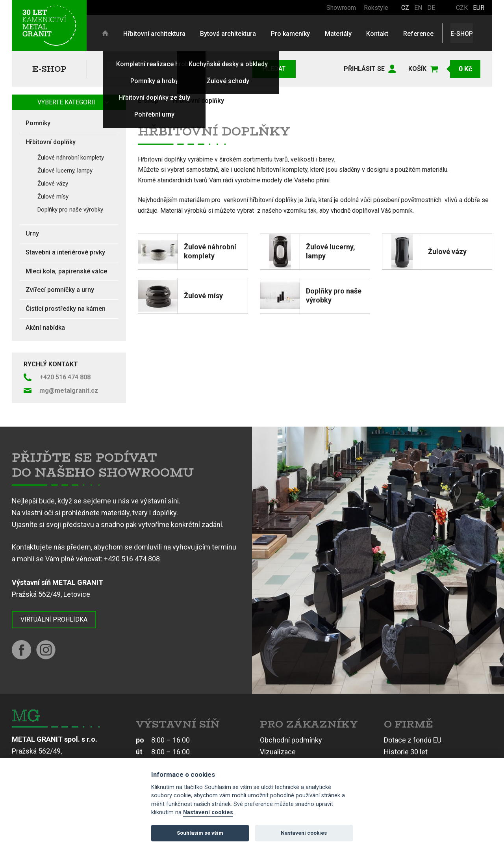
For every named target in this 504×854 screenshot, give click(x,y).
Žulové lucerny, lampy (65, 171)
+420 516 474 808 (132, 559)
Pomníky (38, 123)
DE (431, 8)
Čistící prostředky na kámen (66, 309)
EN (418, 8)
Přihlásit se (364, 69)
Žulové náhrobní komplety (71, 158)
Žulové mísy (53, 197)
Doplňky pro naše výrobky (70, 210)
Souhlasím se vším (200, 833)
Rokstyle (376, 8)
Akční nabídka (45, 328)
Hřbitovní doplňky (198, 101)
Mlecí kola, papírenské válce (66, 271)
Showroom (341, 8)
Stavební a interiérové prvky (65, 252)
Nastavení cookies (208, 812)
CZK (462, 8)
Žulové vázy (53, 184)
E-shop (49, 69)
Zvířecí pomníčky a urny (60, 290)
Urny (32, 233)
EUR (479, 8)
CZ (405, 8)
